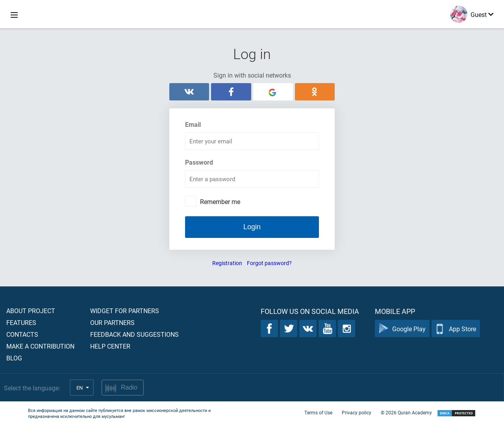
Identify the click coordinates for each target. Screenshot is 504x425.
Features (21, 322)
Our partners (112, 322)
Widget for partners (125, 311)
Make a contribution (40, 346)
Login (252, 227)
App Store (456, 329)
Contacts (22, 334)
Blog (14, 358)
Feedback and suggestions (134, 334)
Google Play (402, 329)
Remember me (220, 201)
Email (193, 124)
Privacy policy (357, 412)
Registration (227, 263)
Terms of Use (318, 412)
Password (199, 162)
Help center (110, 346)
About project (31, 311)
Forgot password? (269, 263)
